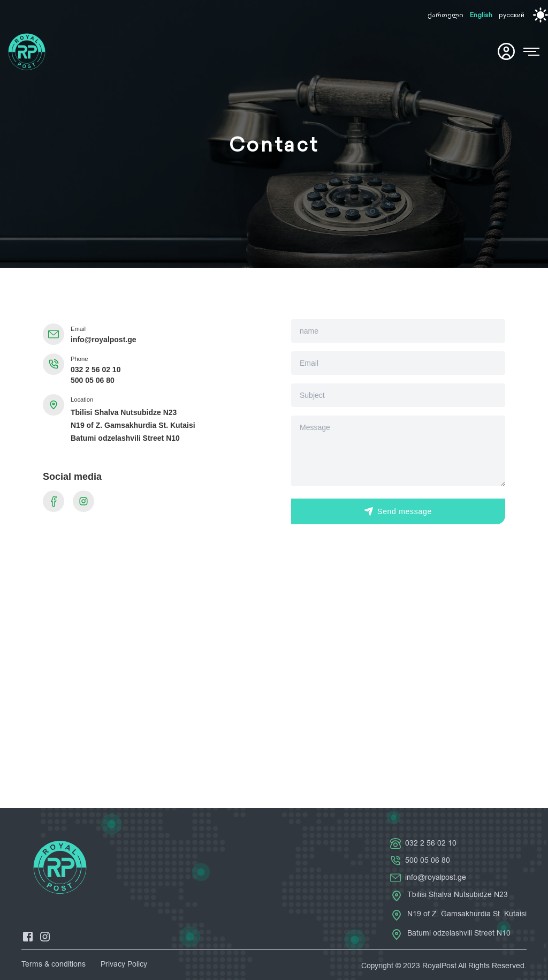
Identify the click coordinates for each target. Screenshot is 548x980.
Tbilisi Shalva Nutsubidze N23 (124, 412)
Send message (398, 511)
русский (512, 15)
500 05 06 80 (93, 380)
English (481, 15)
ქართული (446, 15)
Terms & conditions (54, 964)
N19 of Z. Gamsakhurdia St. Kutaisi (133, 425)
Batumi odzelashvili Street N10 (125, 438)
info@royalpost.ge (104, 340)
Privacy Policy (124, 964)
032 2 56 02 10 (96, 370)
